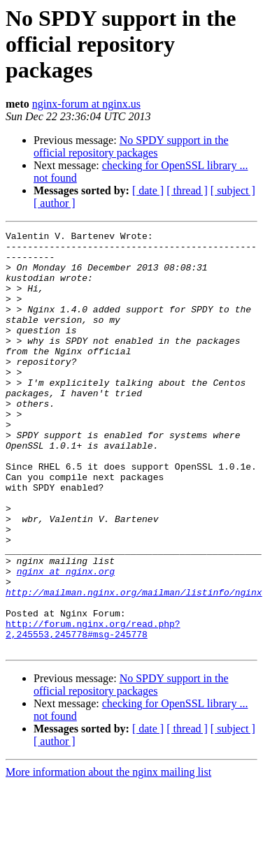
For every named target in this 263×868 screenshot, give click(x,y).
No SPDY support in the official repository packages (131, 146)
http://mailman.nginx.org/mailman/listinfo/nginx (134, 665)
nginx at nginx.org (66, 640)
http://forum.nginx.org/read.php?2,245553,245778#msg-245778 (93, 709)
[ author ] (55, 203)
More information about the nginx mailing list (108, 856)
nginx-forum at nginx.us (86, 104)
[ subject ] (233, 190)
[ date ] (148, 190)
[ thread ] (187, 190)
